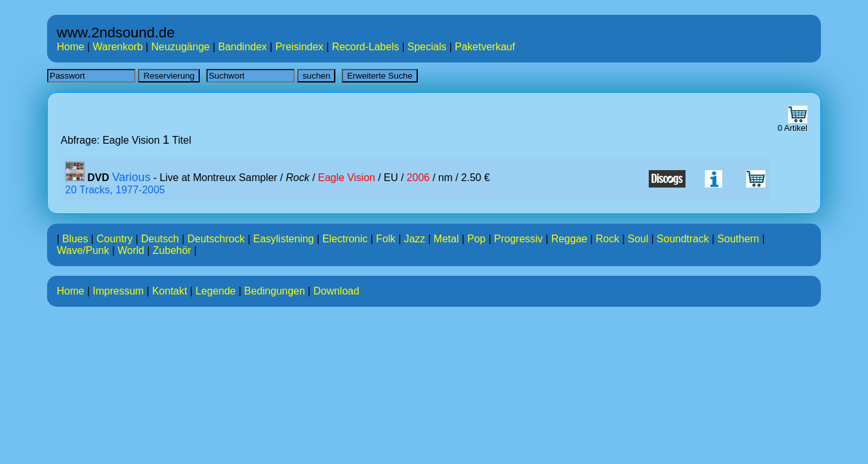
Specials (427, 47)
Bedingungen (275, 291)
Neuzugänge (180, 47)
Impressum (118, 291)
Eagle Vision (347, 178)
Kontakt (170, 291)
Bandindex (242, 47)
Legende (215, 291)
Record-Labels (366, 47)
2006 (419, 178)
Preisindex (300, 47)
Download (336, 291)
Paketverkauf (485, 47)
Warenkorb (118, 47)
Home (71, 47)
